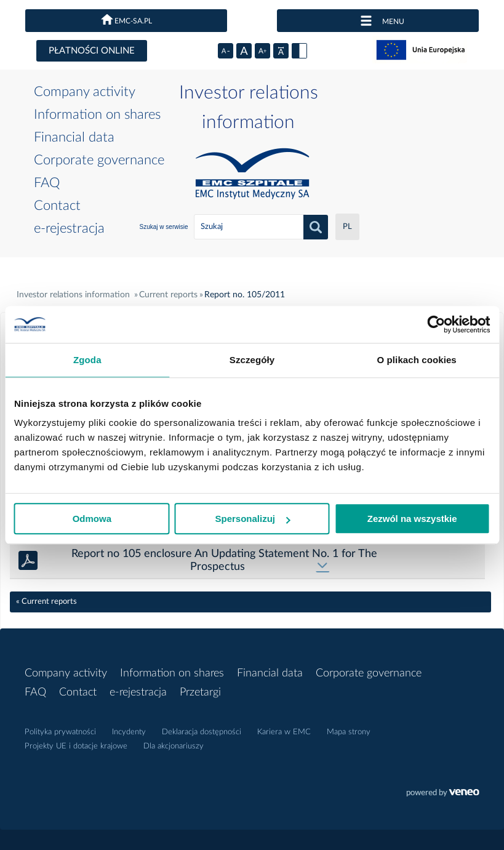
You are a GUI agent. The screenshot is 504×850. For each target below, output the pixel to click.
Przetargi (200, 692)
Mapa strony (349, 732)
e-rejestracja (69, 228)
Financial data (74, 137)
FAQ (47, 183)
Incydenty (129, 732)
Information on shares (97, 114)
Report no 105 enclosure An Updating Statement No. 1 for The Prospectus (224, 560)
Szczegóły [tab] (252, 360)
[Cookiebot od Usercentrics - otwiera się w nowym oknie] (436, 324)
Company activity (85, 92)
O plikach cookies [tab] (417, 360)
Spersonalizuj (252, 519)
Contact (57, 206)
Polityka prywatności (60, 732)
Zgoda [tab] (87, 360)
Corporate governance (99, 160)
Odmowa (92, 519)
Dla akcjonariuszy (174, 746)
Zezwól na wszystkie (412, 519)
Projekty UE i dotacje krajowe (76, 746)
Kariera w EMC (284, 732)
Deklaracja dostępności (202, 732)
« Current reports (46, 602)
